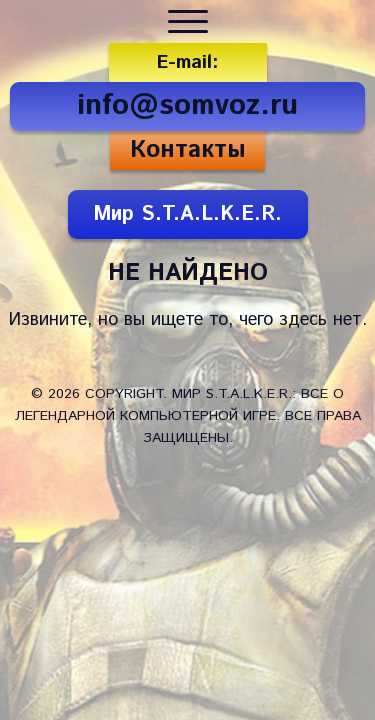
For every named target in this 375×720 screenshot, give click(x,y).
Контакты (188, 150)
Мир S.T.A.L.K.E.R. (187, 214)
